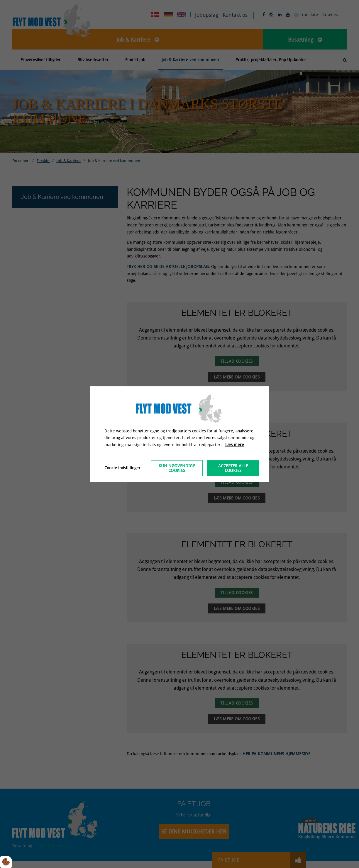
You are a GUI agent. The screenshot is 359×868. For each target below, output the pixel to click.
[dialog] (179, 434)
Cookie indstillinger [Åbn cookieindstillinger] (122, 468)
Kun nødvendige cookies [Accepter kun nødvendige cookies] (177, 468)
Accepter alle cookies (233, 468)
